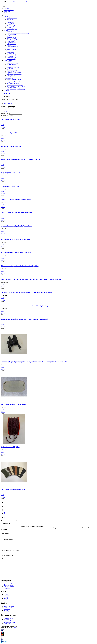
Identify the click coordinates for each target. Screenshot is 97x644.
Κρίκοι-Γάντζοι (10, 69)
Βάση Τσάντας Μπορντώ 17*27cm (11, 120)
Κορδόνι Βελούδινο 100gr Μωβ (10, 447)
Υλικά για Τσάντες (8, 60)
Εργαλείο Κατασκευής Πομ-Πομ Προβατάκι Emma (16, 226)
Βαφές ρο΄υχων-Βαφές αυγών (14, 79)
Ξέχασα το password (9, 606)
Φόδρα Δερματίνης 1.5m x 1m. (10, 186)
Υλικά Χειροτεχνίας (9, 78)
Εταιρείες (6, 594)
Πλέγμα (6, 110)
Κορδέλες (6, 51)
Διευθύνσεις (7, 619)
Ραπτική (6, 30)
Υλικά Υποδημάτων (12, 43)
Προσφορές (6, 90)
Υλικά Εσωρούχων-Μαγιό (13, 40)
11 (4, 512)
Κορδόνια (9, 82)
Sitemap (6, 598)
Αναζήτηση (6, 612)
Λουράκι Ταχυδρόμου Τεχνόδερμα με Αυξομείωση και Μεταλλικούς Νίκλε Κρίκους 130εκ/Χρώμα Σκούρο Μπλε (34, 362)
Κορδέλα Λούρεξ (11, 54)
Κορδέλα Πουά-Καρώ (12, 58)
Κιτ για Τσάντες (11, 77)
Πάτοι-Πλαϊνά (10, 71)
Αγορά (5, 13)
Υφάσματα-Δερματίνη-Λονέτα (14, 74)
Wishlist (6, 597)
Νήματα (9, 28)
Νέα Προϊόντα (7, 600)
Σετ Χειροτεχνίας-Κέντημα (13, 84)
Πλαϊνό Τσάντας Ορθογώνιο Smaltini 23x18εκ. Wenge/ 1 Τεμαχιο (20, 159)
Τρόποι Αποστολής (8, 584)
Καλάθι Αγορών (8, 11)
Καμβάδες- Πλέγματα (12, 64)
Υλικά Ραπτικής (11, 41)
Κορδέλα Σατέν (10, 56)
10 (4, 511)
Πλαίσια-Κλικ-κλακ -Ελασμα (14, 73)
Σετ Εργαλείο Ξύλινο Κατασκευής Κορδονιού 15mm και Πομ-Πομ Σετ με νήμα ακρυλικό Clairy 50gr (31, 279)
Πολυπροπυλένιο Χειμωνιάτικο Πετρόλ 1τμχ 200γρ (16, 253)
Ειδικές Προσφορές (8, 103)
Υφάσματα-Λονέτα (11, 44)
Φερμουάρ (9, 45)
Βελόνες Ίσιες (10, 22)
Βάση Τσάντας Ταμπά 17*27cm (10, 133)
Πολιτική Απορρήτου (9, 587)
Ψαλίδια (9, 48)
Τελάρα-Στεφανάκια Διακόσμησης (15, 85)
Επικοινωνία (7, 609)
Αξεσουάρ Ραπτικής (12, 34)
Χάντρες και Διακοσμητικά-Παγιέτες (16, 89)
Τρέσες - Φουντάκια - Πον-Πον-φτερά (16, 86)
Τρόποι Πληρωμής (8, 585)
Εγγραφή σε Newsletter (9, 621)
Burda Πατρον (10, 32)
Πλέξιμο (6, 17)
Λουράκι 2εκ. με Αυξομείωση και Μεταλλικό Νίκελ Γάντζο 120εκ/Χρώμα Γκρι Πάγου (26, 292)
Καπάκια (9, 66)
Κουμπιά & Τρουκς (11, 37)
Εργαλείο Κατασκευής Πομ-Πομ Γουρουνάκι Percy (16, 199)
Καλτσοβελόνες (10, 26)
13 (4, 515)
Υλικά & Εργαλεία (11, 88)
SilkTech (15, 628)
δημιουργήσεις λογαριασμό (25, 2)
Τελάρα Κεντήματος (12, 49)
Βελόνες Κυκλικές (11, 23)
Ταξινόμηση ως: (5, 115)
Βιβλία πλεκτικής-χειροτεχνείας (14, 81)
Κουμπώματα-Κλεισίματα (13, 67)
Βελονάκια (9, 21)
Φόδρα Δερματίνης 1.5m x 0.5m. (10, 173)
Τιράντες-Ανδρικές (11, 38)
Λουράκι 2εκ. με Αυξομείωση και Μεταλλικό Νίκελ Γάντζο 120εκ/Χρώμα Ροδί (24, 319)
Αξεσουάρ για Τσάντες (12, 63)
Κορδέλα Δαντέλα (11, 59)
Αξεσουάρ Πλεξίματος (12, 29)
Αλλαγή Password (8, 608)
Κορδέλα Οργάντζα (11, 55)
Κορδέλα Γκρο (10, 52)
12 (4, 513)
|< (4, 501)
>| (4, 517)
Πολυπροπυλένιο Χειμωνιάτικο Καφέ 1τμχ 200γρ (15, 239)
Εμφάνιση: (3, 114)
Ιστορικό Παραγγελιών (9, 622)
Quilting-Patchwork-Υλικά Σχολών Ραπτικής (18, 33)
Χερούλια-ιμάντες (11, 75)
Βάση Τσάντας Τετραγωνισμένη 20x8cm (13, 489)
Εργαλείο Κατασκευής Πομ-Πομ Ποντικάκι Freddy (16, 213)
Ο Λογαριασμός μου (9, 10)
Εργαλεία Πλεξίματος (12, 25)
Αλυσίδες (9, 62)
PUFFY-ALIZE (10, 19)
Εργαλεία (9, 36)
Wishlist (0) (6, 9)
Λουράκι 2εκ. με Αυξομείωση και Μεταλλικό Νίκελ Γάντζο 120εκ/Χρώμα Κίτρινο (25, 306)
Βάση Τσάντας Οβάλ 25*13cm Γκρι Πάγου (13, 404)
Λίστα (5, 111)
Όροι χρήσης (7, 588)
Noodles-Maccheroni (12, 18)
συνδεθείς (14, 2)
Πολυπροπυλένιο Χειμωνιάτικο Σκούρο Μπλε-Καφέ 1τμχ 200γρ (20, 266)
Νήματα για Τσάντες (12, 70)
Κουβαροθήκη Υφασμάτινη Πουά (11, 146)
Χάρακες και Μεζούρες (12, 47)
